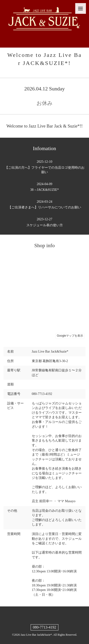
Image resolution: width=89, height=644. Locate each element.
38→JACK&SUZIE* (44, 187)
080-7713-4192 (44, 627)
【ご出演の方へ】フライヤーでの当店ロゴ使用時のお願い (44, 167)
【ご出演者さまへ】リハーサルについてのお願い (44, 204)
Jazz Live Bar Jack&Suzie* (36, 635)
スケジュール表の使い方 (44, 222)
